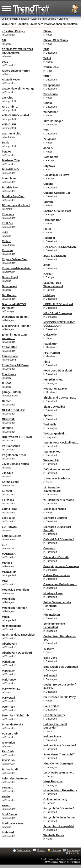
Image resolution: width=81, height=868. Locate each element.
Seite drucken (24, 850)
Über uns (56, 850)
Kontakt (41, 850)
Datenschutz (73, 853)
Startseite (24, 19)
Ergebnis (63, 19)
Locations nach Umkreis (44, 19)
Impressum (73, 850)
